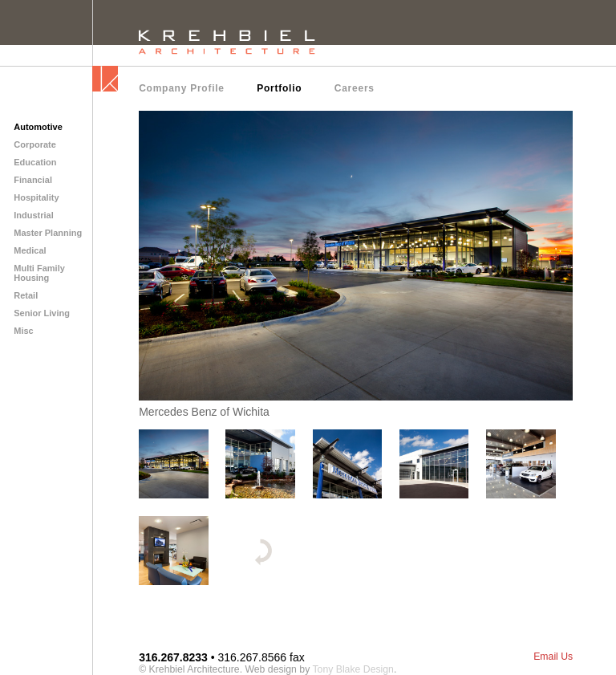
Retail (26, 295)
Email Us (553, 657)
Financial (33, 180)
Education (35, 162)
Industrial (34, 215)
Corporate (35, 144)
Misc (23, 331)
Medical (30, 250)
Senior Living (42, 313)
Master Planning (48, 233)
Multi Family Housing (39, 273)
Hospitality (36, 197)
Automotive (38, 127)
